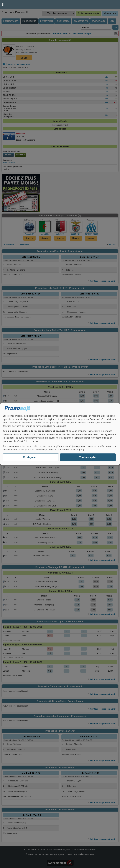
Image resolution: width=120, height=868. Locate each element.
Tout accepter (88, 457)
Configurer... (31, 457)
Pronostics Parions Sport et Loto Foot (20, 4)
